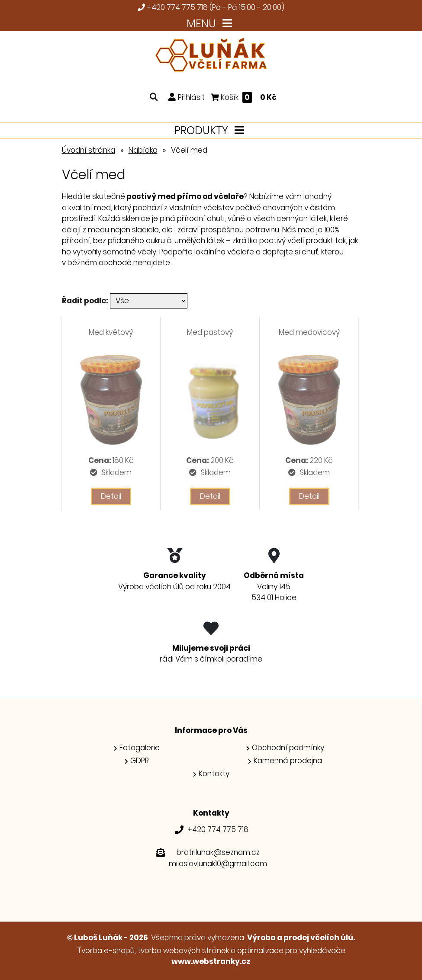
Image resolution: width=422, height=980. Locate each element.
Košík (244, 97)
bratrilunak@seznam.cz (218, 852)
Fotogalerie (140, 748)
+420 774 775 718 (177, 7)
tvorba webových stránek (183, 951)
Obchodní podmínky (288, 748)
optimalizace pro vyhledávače (291, 951)
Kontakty (214, 774)
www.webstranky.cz (211, 961)
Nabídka (143, 150)
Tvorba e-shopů (106, 951)
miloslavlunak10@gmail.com (218, 864)
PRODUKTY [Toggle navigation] (211, 130)
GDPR (140, 761)
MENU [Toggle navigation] (211, 24)
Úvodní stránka (89, 150)
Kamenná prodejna (288, 761)
